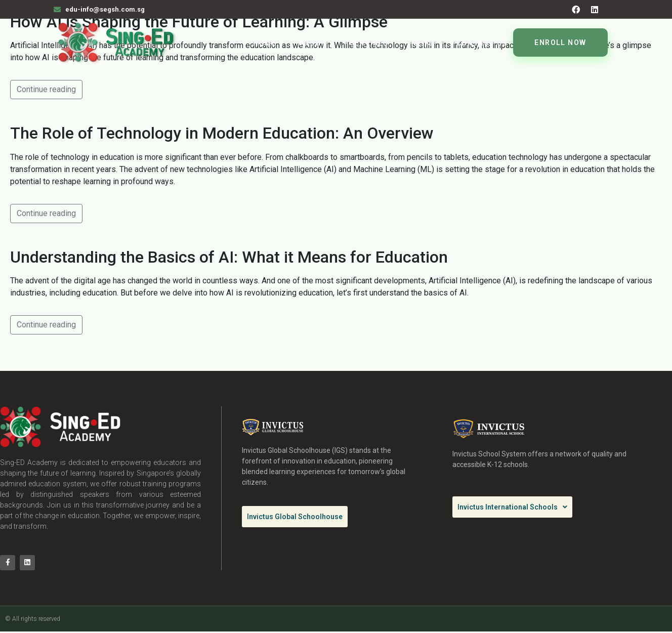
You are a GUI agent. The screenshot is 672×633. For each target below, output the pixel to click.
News (422, 43)
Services (369, 43)
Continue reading (46, 89)
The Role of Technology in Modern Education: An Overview (222, 133)
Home (265, 43)
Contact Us (482, 43)
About (313, 43)
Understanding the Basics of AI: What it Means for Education (229, 257)
